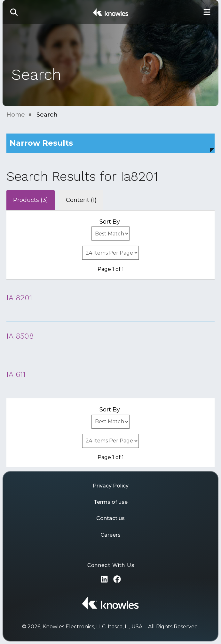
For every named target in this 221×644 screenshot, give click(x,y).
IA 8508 (20, 336)
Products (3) (31, 200)
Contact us (110, 518)
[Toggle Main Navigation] (207, 12)
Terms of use (111, 502)
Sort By (110, 222)
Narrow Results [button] (41, 143)
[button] (14, 12)
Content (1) (81, 200)
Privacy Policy (111, 486)
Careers (110, 535)
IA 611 (16, 374)
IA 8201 (19, 298)
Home (16, 115)
